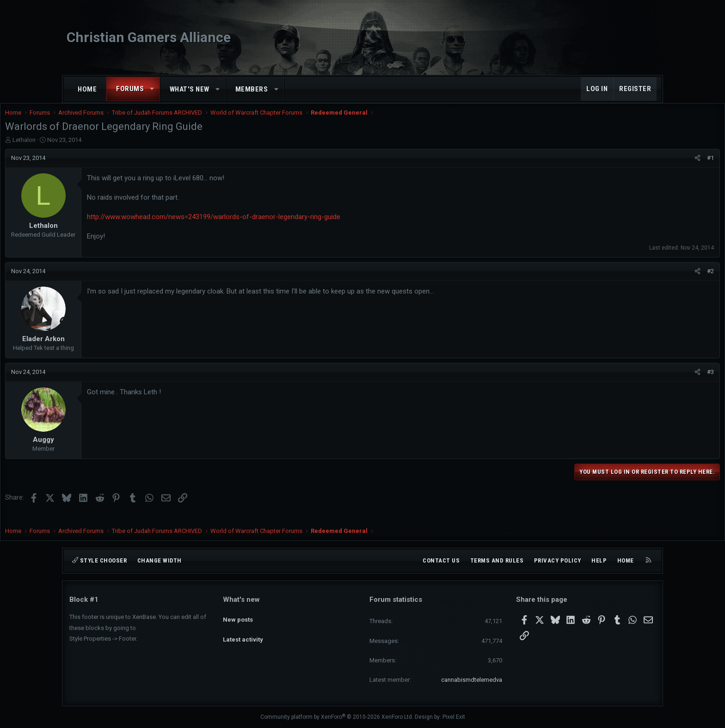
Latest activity (243, 633)
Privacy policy (558, 560)
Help (599, 560)
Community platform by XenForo (337, 717)
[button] (152, 89)
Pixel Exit (454, 717)
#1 (646, 167)
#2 (646, 280)
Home (87, 89)
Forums (130, 89)
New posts (238, 616)
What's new (190, 89)
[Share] (633, 167)
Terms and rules (497, 560)
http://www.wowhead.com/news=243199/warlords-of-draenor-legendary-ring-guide (278, 226)
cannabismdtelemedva (472, 680)
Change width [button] (160, 560)
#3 (646, 381)
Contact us (441, 560)
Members (252, 89)
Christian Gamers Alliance (149, 37)
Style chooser (99, 560)
